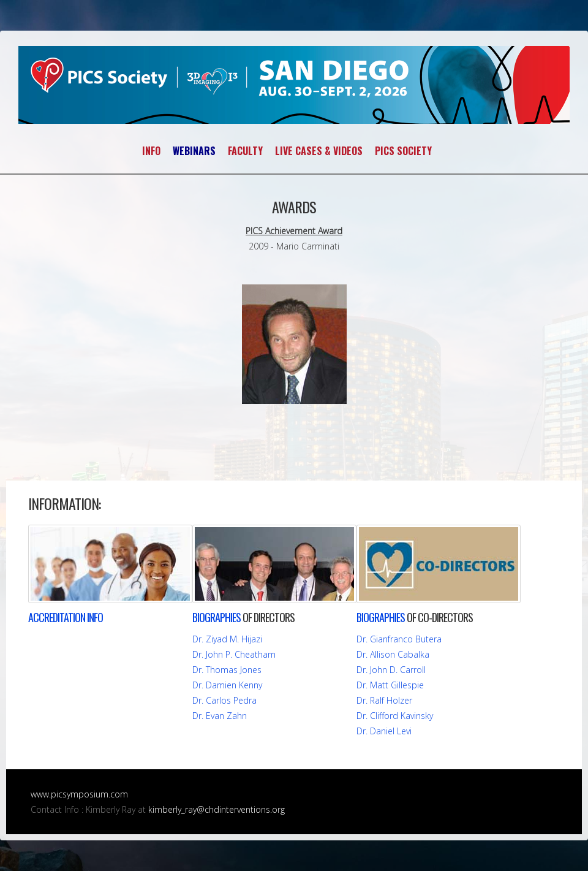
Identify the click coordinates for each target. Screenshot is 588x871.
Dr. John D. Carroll (391, 670)
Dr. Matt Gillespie (390, 685)
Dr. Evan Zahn (220, 716)
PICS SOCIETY (403, 151)
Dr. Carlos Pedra (224, 700)
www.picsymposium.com (79, 794)
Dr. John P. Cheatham (234, 654)
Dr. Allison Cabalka (393, 654)
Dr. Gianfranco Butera (399, 639)
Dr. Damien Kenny (227, 685)
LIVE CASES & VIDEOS (319, 151)
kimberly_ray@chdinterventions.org (217, 809)
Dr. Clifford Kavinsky (395, 716)
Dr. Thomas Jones (227, 670)
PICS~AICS (294, 85)
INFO (151, 151)
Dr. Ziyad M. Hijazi (227, 639)
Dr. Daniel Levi (384, 731)
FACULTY (245, 151)
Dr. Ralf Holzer (384, 700)
